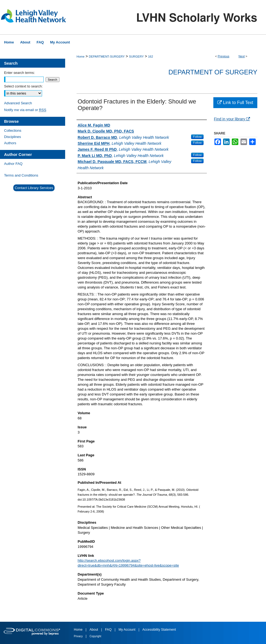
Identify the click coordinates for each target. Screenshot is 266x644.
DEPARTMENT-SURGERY (107, 56)
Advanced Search (18, 103)
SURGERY (136, 56)
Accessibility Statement (159, 630)
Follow (197, 137)
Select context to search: (23, 86)
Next (242, 56)
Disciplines (12, 137)
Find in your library (232, 119)
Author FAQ (13, 164)
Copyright (95, 636)
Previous (224, 56)
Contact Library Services (34, 188)
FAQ (109, 630)
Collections (13, 131)
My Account (127, 630)
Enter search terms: (19, 73)
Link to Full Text (235, 103)
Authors (10, 143)
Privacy (79, 636)
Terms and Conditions (21, 175)
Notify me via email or (25, 110)
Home (80, 56)
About (94, 630)
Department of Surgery (213, 72)
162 (150, 56)
